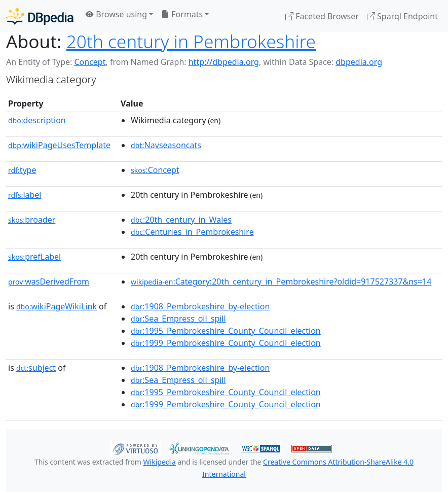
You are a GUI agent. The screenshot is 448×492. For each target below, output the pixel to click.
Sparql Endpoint (402, 16)
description (37, 120)
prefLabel (34, 257)
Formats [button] (182, 14)
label (25, 195)
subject (36, 368)
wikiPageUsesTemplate (59, 145)
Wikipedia (160, 462)
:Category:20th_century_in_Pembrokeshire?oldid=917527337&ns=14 (281, 282)
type (22, 170)
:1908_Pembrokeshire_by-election (200, 306)
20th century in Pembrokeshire (191, 41)
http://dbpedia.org (224, 62)
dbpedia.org (359, 62)
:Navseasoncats (166, 145)
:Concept (155, 170)
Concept (90, 62)
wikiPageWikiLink (57, 306)
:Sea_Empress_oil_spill (178, 319)
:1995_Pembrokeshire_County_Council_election (226, 331)
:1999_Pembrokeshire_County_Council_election (226, 343)
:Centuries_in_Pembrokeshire (192, 232)
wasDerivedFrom (49, 282)
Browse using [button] (116, 14)
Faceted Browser (322, 16)
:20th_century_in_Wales (181, 220)
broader (32, 220)
